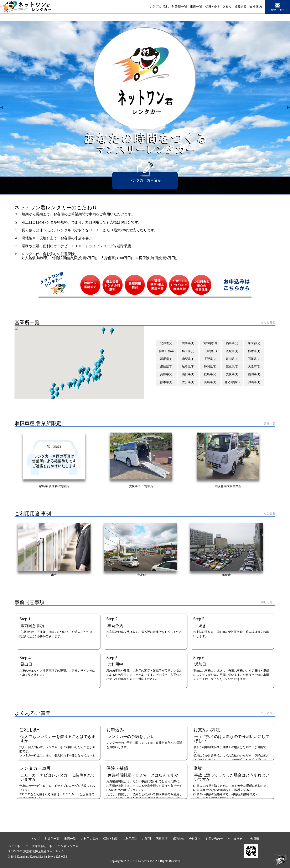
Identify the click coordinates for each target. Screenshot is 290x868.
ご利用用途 (130, 839)
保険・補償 (110, 839)
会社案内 (195, 839)
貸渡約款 (178, 839)
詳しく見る (268, 602)
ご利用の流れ (89, 839)
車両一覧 (70, 839)
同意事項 (162, 839)
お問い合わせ (278, 7)
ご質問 (146, 839)
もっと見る (268, 322)
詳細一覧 (270, 423)
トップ (35, 839)
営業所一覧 (52, 839)
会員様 (255, 839)
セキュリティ (237, 839)
